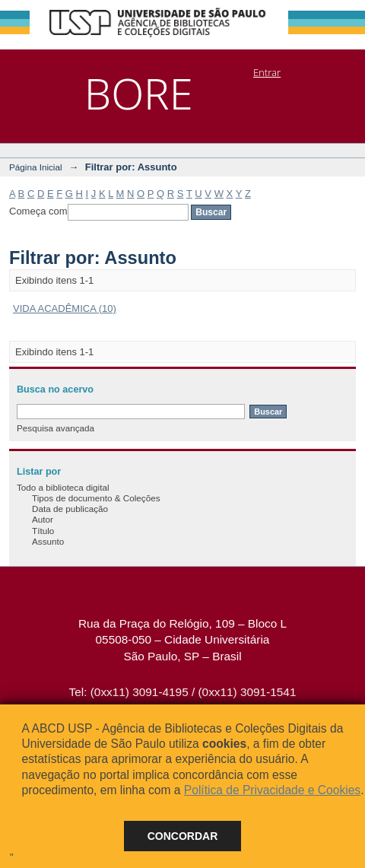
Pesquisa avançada (56, 428)
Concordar (183, 836)
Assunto (48, 541)
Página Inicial (36, 167)
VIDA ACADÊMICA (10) (65, 308)
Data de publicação (70, 509)
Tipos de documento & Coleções (96, 498)
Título (43, 531)
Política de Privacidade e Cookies (272, 790)
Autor (43, 519)
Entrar (267, 72)
